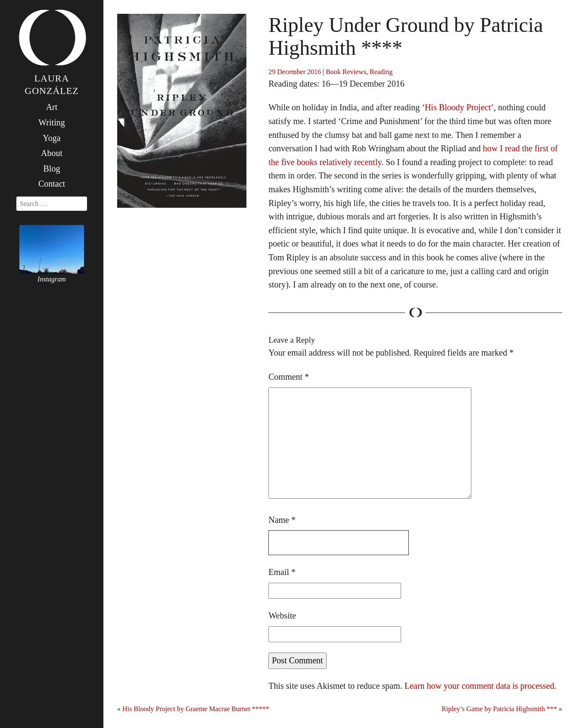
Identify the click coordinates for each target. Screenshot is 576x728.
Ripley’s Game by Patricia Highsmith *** (499, 709)
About (52, 153)
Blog (52, 169)
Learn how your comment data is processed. (481, 686)
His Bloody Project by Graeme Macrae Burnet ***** (196, 709)
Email (282, 572)
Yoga (51, 138)
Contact (52, 184)
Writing (51, 122)
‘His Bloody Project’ (458, 107)
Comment (289, 377)
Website (282, 616)
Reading (381, 72)
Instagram (52, 279)
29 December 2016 (295, 72)
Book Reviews (346, 72)
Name (282, 520)
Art (52, 107)
